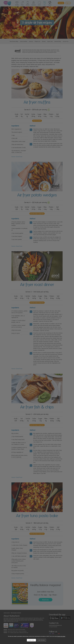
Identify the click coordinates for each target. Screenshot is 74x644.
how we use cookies (61, 636)
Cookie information (41, 640)
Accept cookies (31, 640)
